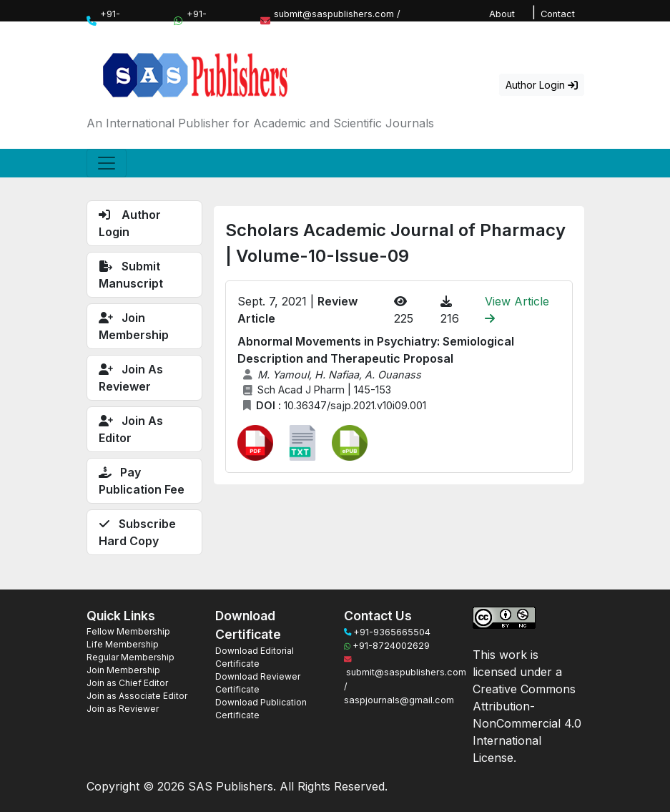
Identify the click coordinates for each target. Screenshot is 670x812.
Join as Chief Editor (127, 683)
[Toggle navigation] (107, 163)
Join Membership (123, 670)
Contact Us (558, 21)
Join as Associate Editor (137, 696)
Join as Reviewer (123, 709)
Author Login (542, 85)
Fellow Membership (128, 631)
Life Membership (123, 644)
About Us (502, 21)
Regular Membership (130, 657)
